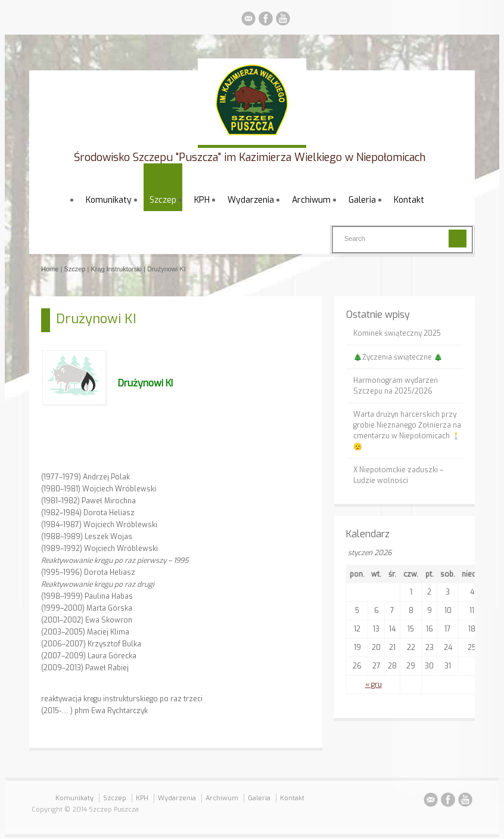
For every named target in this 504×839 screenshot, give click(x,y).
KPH (202, 200)
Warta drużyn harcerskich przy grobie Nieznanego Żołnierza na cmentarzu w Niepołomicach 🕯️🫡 (407, 431)
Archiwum (311, 200)
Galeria (362, 200)
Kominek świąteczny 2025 (397, 333)
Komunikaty (109, 200)
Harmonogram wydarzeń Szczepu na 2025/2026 (396, 386)
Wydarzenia (251, 200)
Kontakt (409, 200)
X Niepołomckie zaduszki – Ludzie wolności (398, 475)
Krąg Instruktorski (116, 269)
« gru (374, 685)
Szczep (163, 200)
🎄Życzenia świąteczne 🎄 (398, 357)
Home (50, 269)
